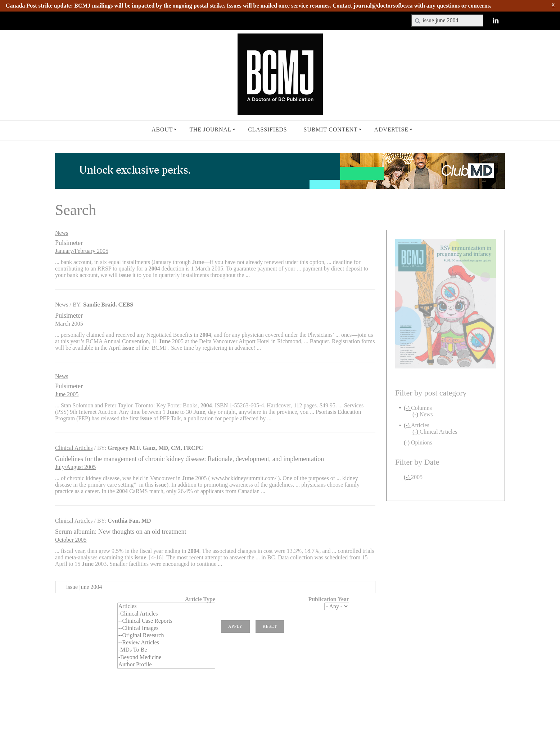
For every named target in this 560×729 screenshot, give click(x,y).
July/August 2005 (75, 467)
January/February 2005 (82, 251)
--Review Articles (166, 643)
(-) (407, 408)
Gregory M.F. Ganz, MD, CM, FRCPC (155, 448)
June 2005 (67, 394)
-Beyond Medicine (166, 658)
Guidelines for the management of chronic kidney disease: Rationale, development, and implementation (189, 459)
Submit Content (331, 129)
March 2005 (69, 324)
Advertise (391, 129)
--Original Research (166, 636)
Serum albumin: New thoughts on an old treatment (121, 532)
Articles (166, 607)
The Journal (210, 129)
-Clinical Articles (166, 614)
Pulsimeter (69, 243)
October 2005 (71, 540)
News (62, 233)
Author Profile (166, 665)
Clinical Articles (74, 448)
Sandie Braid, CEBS (108, 305)
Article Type (200, 599)
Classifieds (267, 129)
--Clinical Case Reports (166, 621)
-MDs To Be (166, 650)
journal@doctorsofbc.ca (383, 6)
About (162, 129)
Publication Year (329, 599)
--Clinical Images (166, 629)
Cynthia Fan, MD (129, 521)
